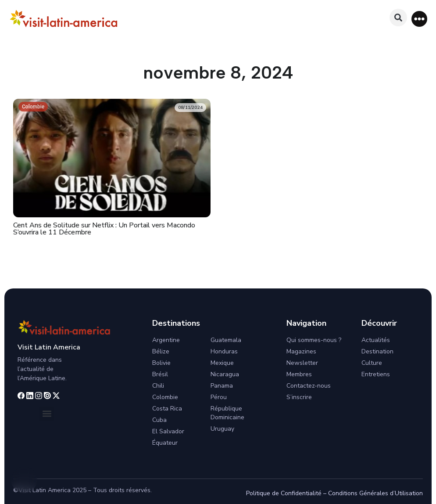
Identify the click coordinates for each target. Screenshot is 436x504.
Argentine (166, 340)
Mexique (222, 363)
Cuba (159, 420)
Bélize (161, 351)
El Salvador (168, 431)
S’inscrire (299, 397)
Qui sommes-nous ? (314, 340)
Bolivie (161, 363)
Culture (372, 363)
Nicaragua (225, 374)
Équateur (165, 443)
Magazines (301, 351)
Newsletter (302, 363)
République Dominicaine (227, 413)
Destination (377, 351)
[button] (419, 19)
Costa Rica (167, 409)
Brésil (160, 374)
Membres (299, 374)
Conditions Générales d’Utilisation (375, 493)
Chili (158, 386)
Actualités (376, 340)
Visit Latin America (49, 347)
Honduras (224, 351)
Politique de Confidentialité (284, 493)
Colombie (33, 107)
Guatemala (226, 340)
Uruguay (222, 429)
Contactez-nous (309, 386)
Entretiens (376, 374)
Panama (222, 386)
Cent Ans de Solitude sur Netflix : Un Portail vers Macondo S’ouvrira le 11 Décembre (104, 229)
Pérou (219, 397)
